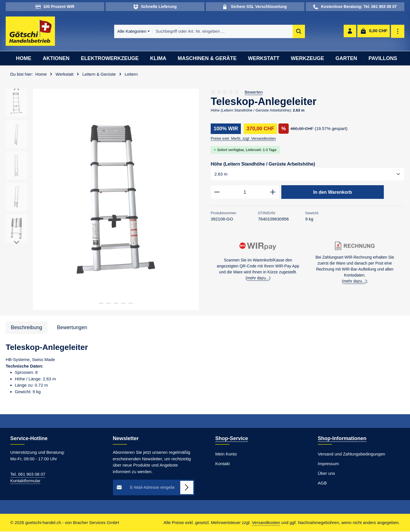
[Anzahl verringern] (217, 193)
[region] (102, 200)
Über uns (326, 474)
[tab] (26, 328)
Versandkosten (266, 523)
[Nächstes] (17, 243)
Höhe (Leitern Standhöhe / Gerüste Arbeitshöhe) (263, 164)
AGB (322, 484)
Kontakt (223, 464)
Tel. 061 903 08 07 (28, 475)
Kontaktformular (25, 481)
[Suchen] (289, 32)
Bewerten (254, 93)
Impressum (328, 464)
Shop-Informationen (342, 439)
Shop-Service (232, 439)
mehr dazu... (258, 279)
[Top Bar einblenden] (398, 32)
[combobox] (212, 32)
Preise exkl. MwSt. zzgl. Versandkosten (243, 139)
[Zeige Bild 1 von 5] (101, 304)
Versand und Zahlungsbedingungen (351, 455)
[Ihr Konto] (350, 32)
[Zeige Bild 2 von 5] (108, 304)
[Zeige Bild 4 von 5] (123, 304)
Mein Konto (226, 455)
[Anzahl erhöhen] (273, 193)
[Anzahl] (245, 193)
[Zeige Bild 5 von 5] (131, 304)
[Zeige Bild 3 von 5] (116, 304)
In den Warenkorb (333, 193)
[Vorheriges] (17, 90)
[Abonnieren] (187, 488)
